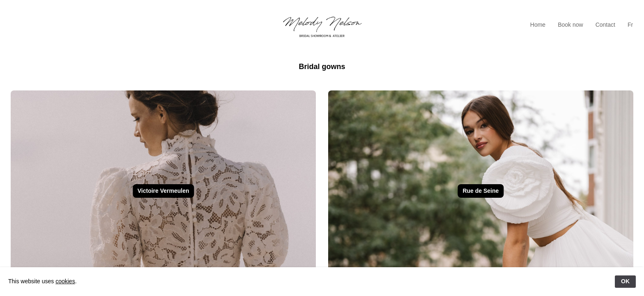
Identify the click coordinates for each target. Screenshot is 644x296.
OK (625, 281)
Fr (630, 25)
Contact (605, 25)
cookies (65, 281)
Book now (570, 25)
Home (538, 25)
